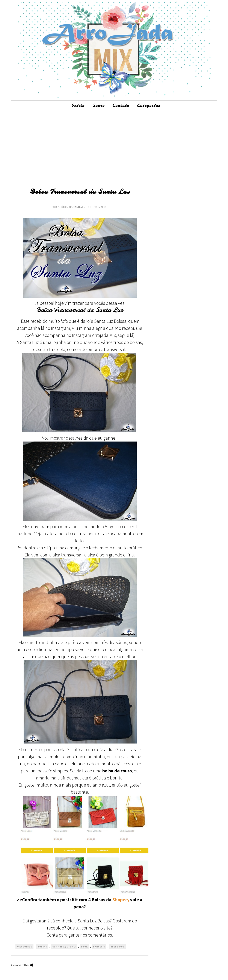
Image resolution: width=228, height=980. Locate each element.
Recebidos (117, 947)
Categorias (149, 106)
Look (84, 947)
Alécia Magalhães (72, 207)
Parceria (99, 947)
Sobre (98, 106)
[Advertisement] (114, 141)
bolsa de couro (117, 771)
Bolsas (42, 947)
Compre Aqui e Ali (64, 947)
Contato (121, 106)
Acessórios (24, 947)
